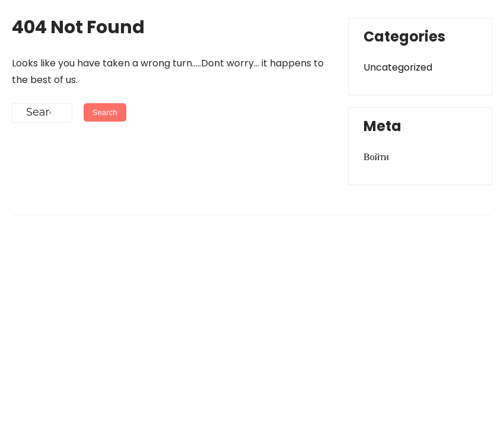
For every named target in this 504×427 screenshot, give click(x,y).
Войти (376, 157)
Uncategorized (398, 67)
